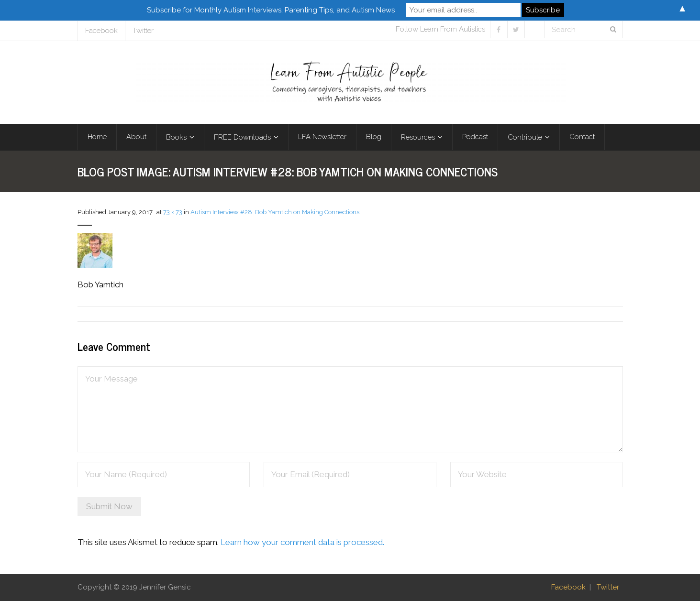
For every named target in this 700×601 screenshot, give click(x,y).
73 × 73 (173, 212)
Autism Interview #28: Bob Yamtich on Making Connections (275, 212)
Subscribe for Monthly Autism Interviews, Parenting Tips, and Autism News (271, 10)
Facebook (101, 31)
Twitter (143, 31)
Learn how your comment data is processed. (302, 542)
